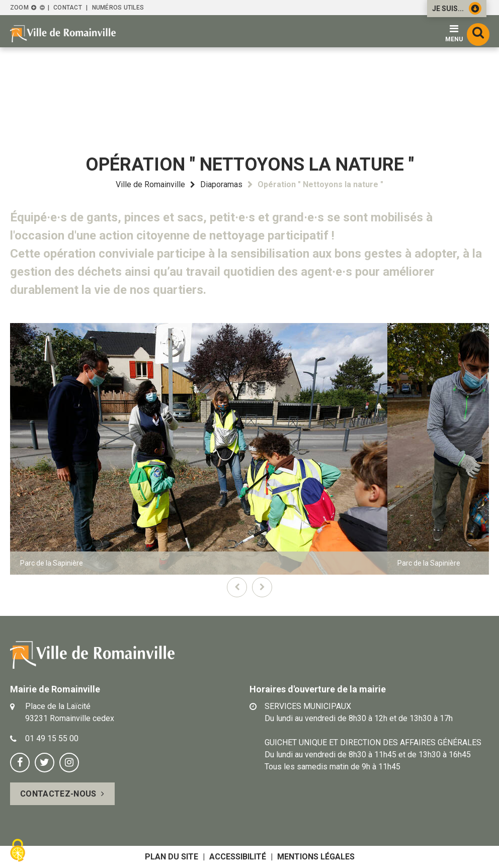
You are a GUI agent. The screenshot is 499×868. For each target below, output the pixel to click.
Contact (68, 8)
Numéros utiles (118, 8)
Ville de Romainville (150, 184)
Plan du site (172, 857)
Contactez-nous (58, 794)
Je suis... (457, 8)
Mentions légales (316, 857)
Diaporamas (221, 184)
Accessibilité (238, 857)
